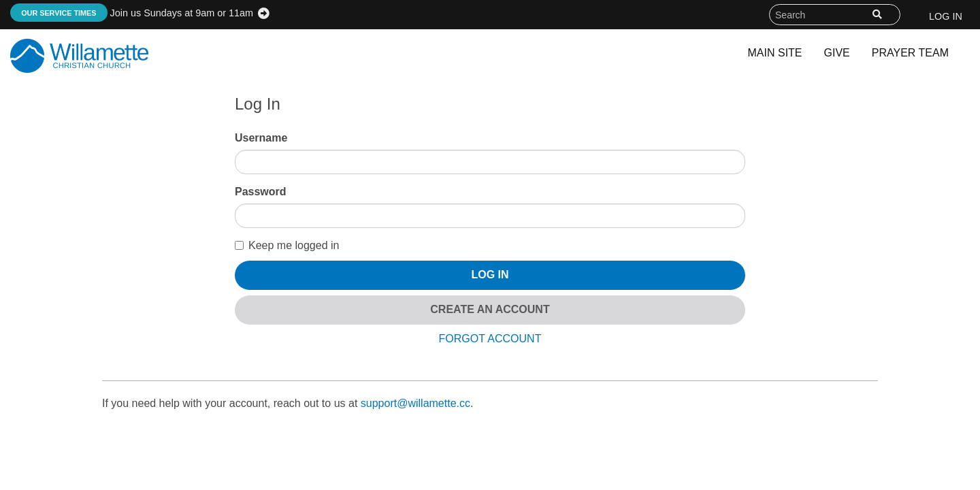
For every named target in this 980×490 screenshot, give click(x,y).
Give (837, 53)
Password (261, 192)
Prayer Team (910, 53)
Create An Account (490, 309)
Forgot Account (490, 339)
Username (261, 138)
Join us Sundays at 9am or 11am (132, 13)
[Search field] (835, 15)
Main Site (775, 53)
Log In (946, 16)
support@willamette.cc (415, 403)
